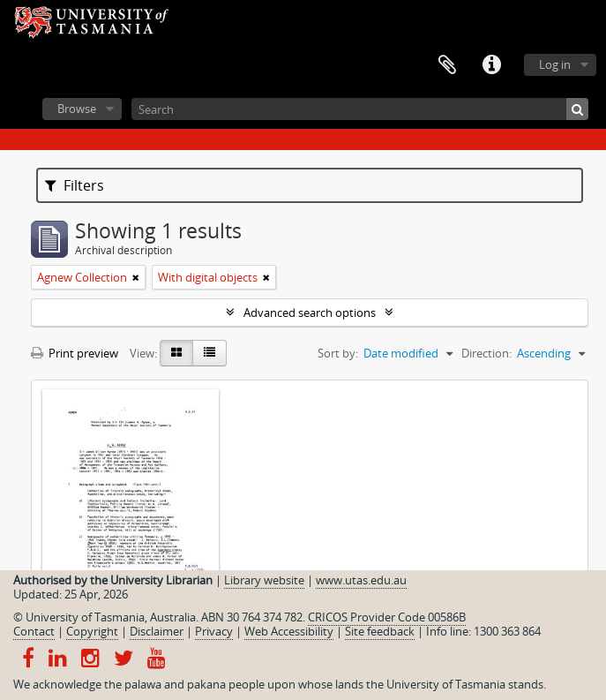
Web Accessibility (289, 631)
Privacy (214, 631)
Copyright (92, 631)
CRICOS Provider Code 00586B (387, 617)
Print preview (75, 353)
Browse (77, 109)
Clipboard (447, 65)
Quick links (491, 65)
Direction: (486, 353)
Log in (555, 64)
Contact (34, 631)
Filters (75, 185)
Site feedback (380, 631)
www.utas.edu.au (361, 580)
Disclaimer (157, 631)
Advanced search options (310, 312)
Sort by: (338, 353)
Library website (264, 580)
